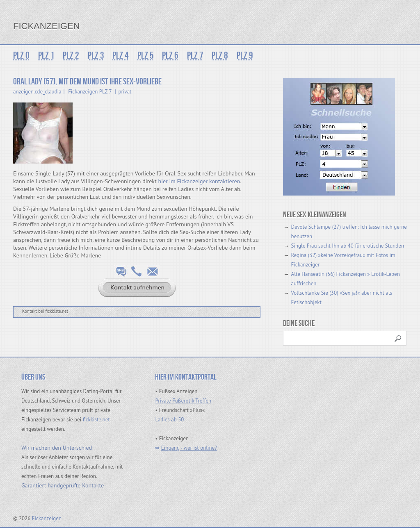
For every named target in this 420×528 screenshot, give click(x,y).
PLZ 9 (243, 56)
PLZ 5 (144, 56)
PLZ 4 (120, 56)
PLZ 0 (21, 56)
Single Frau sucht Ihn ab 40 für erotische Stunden (348, 246)
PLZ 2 (71, 56)
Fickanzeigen (47, 26)
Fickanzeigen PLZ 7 (90, 92)
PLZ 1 (46, 56)
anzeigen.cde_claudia (37, 92)
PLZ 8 (218, 56)
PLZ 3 (95, 56)
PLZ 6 (169, 56)
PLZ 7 (194, 56)
